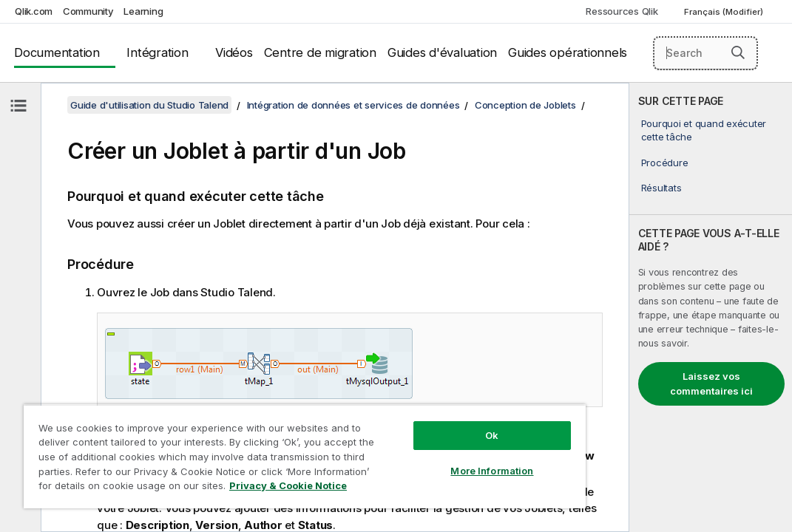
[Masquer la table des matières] (18, 106)
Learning (143, 11)
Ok (405, 409)
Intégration (157, 52)
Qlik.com (34, 11)
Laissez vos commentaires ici (711, 383)
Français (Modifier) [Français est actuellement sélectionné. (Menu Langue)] (725, 12)
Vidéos (234, 52)
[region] (253, 443)
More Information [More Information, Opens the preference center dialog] (405, 445)
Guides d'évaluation (442, 52)
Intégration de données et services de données (353, 105)
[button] (738, 52)
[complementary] (711, 307)
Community (88, 11)
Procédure (665, 163)
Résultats (661, 188)
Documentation (57, 52)
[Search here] (706, 53)
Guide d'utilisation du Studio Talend (149, 105)
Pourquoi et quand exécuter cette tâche (704, 130)
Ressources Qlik (622, 11)
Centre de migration (320, 52)
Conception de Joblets (525, 105)
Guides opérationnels (568, 52)
